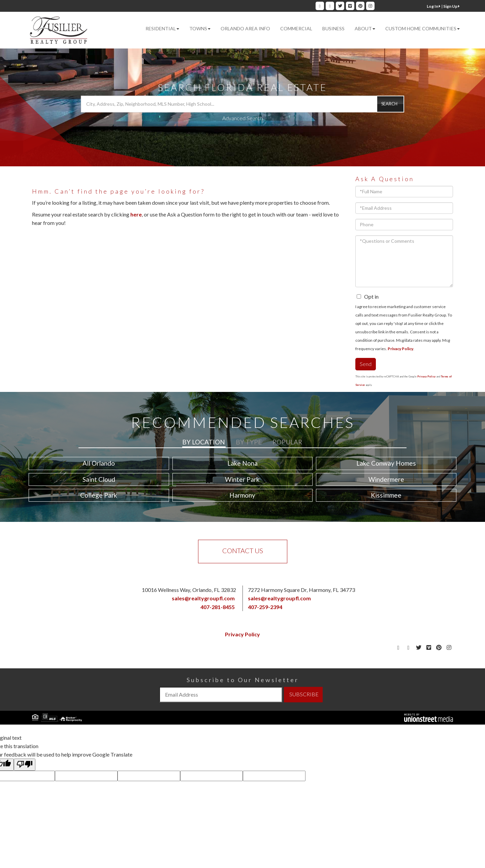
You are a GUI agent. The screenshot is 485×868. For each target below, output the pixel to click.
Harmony (242, 495)
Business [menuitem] (333, 28)
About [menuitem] (365, 28)
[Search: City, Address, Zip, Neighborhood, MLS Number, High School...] (243, 104)
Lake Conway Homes (386, 463)
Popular (287, 442)
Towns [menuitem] (200, 28)
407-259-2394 (265, 607)
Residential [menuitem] (162, 28)
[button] (390, 104)
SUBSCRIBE (304, 694)
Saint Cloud (99, 479)
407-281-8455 (218, 607)
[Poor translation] (25, 765)
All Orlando (99, 463)
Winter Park (242, 479)
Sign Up (451, 6)
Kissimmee (386, 495)
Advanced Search (243, 118)
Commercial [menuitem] (296, 28)
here (136, 214)
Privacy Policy (400, 349)
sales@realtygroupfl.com (203, 598)
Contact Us (243, 550)
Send (366, 364)
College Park (99, 495)
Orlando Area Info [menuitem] (245, 28)
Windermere (386, 479)
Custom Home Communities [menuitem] (423, 28)
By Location (204, 442)
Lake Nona (243, 463)
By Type (249, 442)
